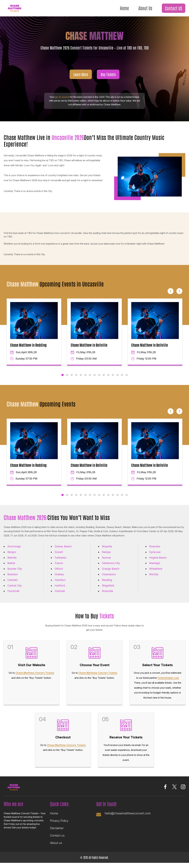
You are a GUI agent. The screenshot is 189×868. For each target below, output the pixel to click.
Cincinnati (13, 595)
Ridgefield (108, 589)
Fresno (59, 567)
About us (56, 848)
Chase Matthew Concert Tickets (35, 677)
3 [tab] (72, 379)
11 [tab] (108, 379)
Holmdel (60, 595)
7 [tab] (90, 379)
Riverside (107, 595)
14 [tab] (122, 379)
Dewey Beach (63, 550)
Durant (59, 556)
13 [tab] (117, 379)
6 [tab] (85, 379)
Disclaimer (57, 833)
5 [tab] (81, 379)
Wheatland (156, 572)
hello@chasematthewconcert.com (128, 818)
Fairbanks (61, 561)
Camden (12, 583)
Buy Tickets (108, 78)
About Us (145, 8)
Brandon (13, 578)
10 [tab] (104, 379)
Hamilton (60, 583)
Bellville (12, 561)
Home (123, 8)
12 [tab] (113, 379)
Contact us (57, 841)
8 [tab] (95, 379)
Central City (15, 589)
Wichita (154, 578)
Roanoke (155, 550)
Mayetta (107, 550)
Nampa (106, 556)
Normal (106, 561)
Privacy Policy (59, 826)
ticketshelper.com (168, 682)
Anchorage (14, 550)
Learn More (81, 78)
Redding (107, 583)
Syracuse (155, 556)
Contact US (173, 8)
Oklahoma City (111, 567)
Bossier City (15, 572)
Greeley (59, 578)
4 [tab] (76, 379)
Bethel (11, 567)
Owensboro (109, 578)
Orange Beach (111, 572)
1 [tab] (63, 379)
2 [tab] (67, 379)
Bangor (12, 556)
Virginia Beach (158, 561)
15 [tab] (127, 379)
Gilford (59, 572)
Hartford (60, 589)
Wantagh (155, 567)
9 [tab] (99, 379)
